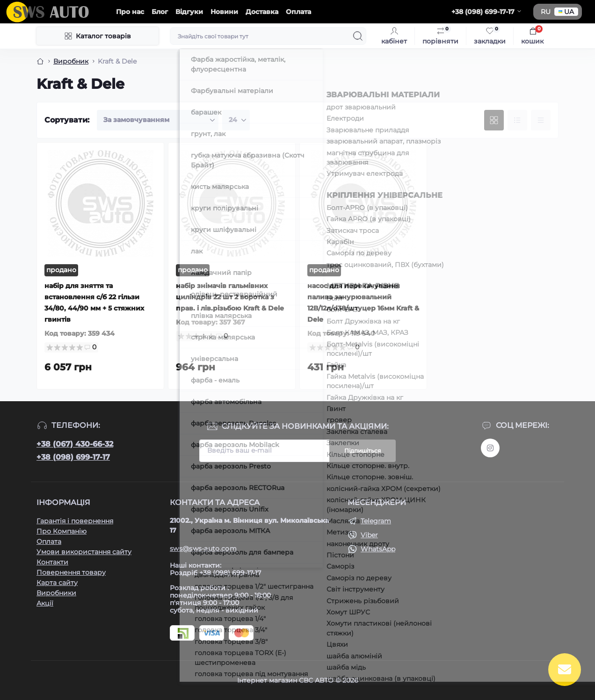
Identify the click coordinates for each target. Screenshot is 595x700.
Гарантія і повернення (75, 521)
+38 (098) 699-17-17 (73, 457)
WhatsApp (378, 549)
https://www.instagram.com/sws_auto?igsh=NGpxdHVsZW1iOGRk (490, 448)
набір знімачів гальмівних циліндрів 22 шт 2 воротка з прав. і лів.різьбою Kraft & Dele (230, 297)
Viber (369, 535)
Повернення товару (71, 572)
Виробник (71, 61)
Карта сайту (57, 583)
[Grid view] (494, 120)
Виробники (56, 593)
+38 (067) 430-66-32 (75, 444)
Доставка (262, 12)
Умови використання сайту (84, 552)
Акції (45, 603)
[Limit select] (236, 120)
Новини (224, 12)
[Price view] (541, 120)
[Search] (358, 36)
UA (566, 12)
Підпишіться (363, 451)
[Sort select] (158, 120)
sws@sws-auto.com (203, 548)
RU (546, 12)
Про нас (130, 12)
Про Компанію (62, 531)
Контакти (52, 562)
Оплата (298, 12)
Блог (160, 12)
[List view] (517, 120)
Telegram (376, 521)
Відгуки (189, 12)
